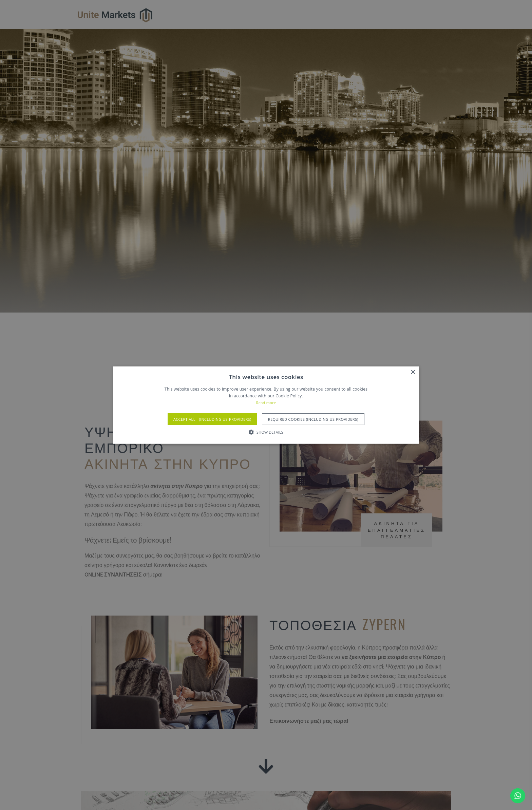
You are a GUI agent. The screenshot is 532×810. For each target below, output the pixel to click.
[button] (266, 432)
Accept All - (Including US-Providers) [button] (212, 419)
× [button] (413, 372)
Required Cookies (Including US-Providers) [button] (313, 419)
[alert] (266, 405)
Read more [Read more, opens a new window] (266, 403)
